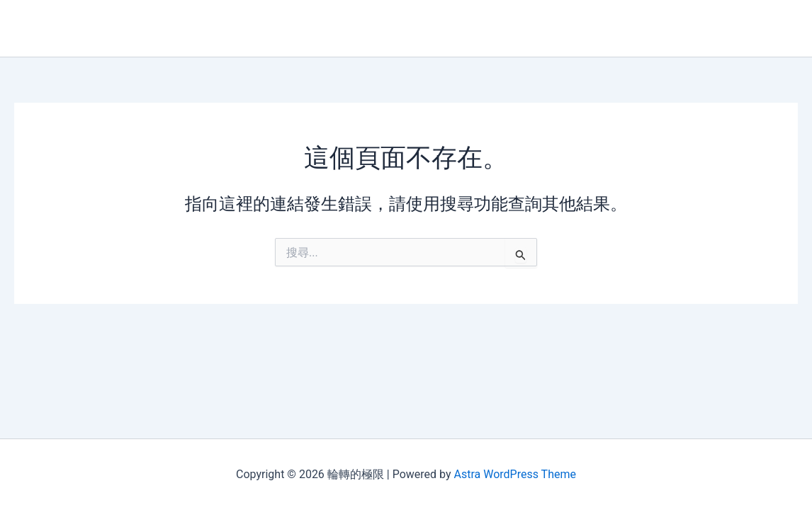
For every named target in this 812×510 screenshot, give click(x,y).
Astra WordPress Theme (514, 474)
